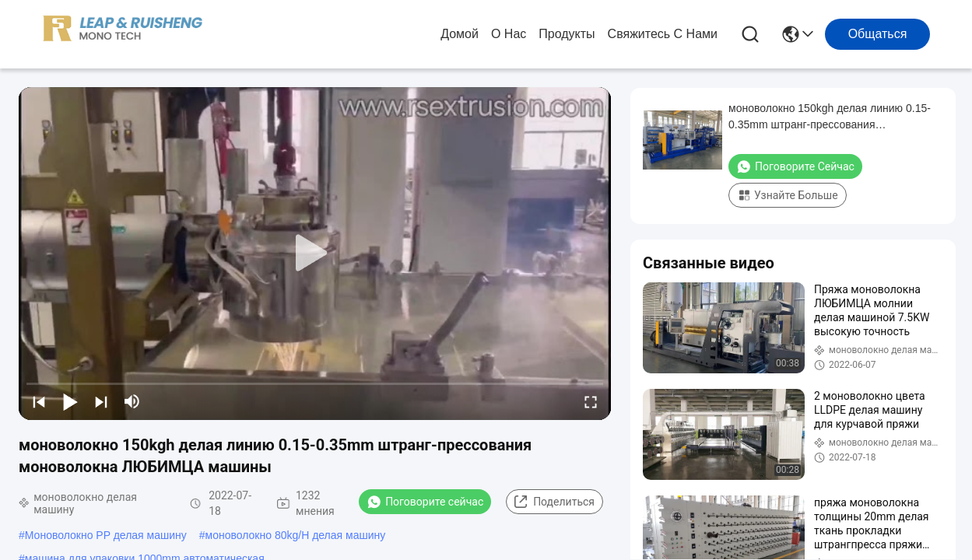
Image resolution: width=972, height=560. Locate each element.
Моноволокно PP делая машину (106, 535)
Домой (460, 34)
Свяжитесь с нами (663, 34)
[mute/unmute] (132, 401)
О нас (509, 34)
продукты (567, 34)
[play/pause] (70, 401)
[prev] (39, 401)
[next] (101, 401)
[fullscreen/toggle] (591, 401)
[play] (315, 254)
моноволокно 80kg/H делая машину (296, 535)
